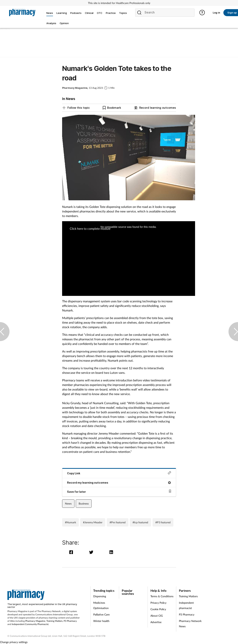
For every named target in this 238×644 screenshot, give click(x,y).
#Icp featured (140, 522)
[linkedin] (111, 552)
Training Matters (54, 621)
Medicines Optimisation (101, 605)
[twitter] (92, 552)
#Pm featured (118, 522)
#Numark (70, 522)
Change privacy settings (14, 642)
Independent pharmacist (186, 605)
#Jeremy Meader (93, 522)
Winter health (101, 621)
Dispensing (100, 596)
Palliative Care (101, 614)
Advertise (156, 622)
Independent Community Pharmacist (30, 624)
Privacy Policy (158, 603)
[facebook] (72, 552)
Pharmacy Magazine (35, 621)
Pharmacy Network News (190, 624)
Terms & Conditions (162, 596)
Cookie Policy (158, 609)
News (68, 503)
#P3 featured (163, 522)
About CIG (157, 616)
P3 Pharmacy (70, 621)
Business (84, 503)
